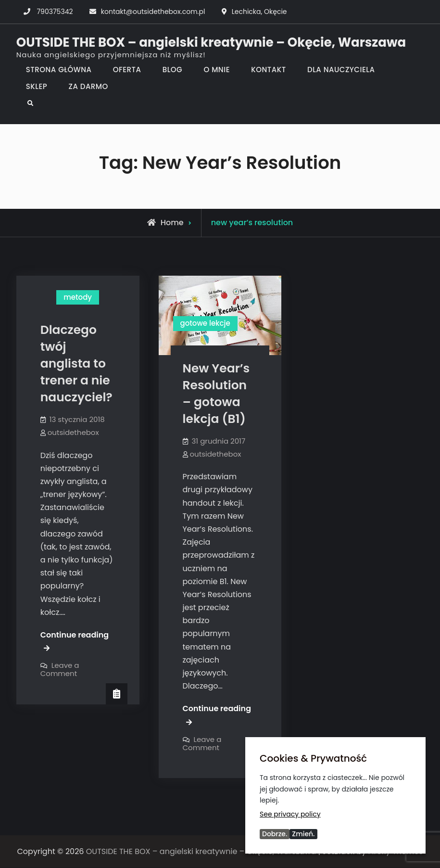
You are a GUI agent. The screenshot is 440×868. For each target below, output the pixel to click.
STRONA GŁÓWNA (59, 70)
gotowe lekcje (205, 323)
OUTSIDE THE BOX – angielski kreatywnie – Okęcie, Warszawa (211, 42)
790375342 (55, 12)
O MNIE (217, 70)
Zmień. (303, 834)
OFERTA (127, 70)
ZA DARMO (88, 86)
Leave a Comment (60, 669)
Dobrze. (275, 834)
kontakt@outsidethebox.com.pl (153, 12)
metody (78, 297)
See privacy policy (290, 814)
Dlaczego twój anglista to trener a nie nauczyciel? (76, 364)
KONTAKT (268, 70)
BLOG (172, 70)
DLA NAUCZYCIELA (341, 70)
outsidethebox (73, 432)
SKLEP (37, 86)
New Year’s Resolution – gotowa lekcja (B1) (216, 394)
